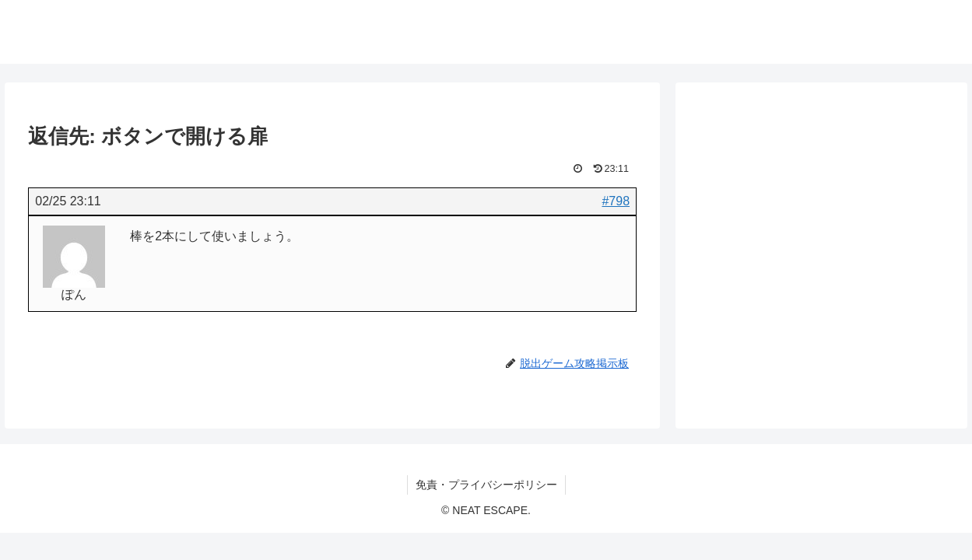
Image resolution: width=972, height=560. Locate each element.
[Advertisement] (821, 221)
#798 (616, 201)
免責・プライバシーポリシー (486, 485)
